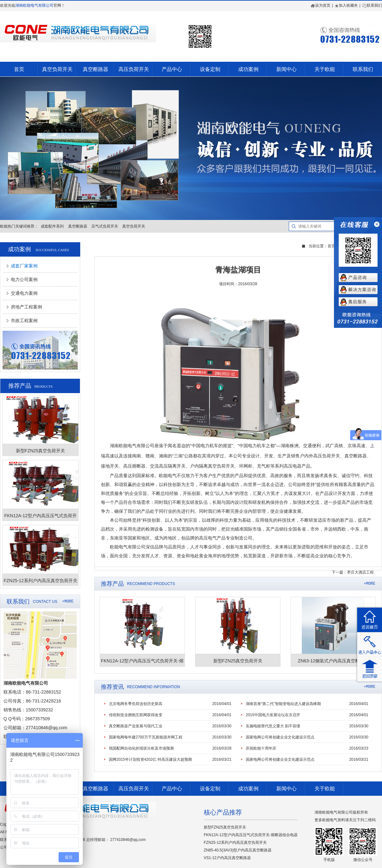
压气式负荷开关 (105, 226)
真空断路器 (95, 69)
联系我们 (372, 5)
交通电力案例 (24, 293)
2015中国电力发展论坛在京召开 (273, 715)
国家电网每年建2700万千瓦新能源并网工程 (146, 737)
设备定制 (210, 69)
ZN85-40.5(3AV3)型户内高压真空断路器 (238, 850)
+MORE (68, 601)
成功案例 (248, 69)
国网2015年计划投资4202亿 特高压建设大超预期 (150, 759)
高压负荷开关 (134, 69)
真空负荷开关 (57, 69)
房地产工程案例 (26, 307)
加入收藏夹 (346, 5)
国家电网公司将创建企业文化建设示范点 (280, 737)
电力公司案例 (24, 279)
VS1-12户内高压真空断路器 (227, 858)
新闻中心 (286, 69)
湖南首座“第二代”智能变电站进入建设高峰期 (283, 704)
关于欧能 (325, 69)
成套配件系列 (52, 226)
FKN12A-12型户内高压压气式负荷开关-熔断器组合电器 (251, 835)
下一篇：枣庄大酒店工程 (353, 572)
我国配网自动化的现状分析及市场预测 (141, 748)
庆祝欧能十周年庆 (261, 748)
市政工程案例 (24, 321)
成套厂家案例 (24, 266)
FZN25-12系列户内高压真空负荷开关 (235, 843)
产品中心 (172, 69)
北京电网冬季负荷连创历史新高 (136, 704)
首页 (19, 69)
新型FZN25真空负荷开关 (225, 827)
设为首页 (321, 5)
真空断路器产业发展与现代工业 (136, 726)
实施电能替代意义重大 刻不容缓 (273, 726)
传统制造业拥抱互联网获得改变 (136, 715)
